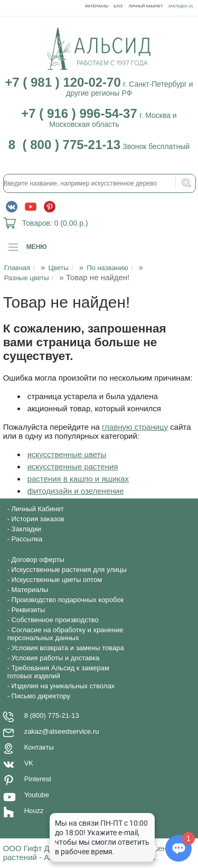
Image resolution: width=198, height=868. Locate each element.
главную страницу (135, 427)
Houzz (34, 811)
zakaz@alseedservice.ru (62, 731)
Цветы (58, 268)
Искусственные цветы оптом (57, 580)
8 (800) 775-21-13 (52, 715)
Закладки (26, 529)
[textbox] (100, 183)
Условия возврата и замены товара (68, 648)
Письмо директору (41, 696)
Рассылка (27, 539)
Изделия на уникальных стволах (63, 686)
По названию (107, 268)
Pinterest (38, 779)
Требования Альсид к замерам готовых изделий (58, 672)
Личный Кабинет (146, 6)
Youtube (37, 795)
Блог (118, 6)
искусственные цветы (67, 454)
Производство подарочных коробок (68, 600)
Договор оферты (38, 560)
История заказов (38, 519)
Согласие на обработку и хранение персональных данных (65, 634)
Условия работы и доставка (56, 658)
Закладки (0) (181, 6)
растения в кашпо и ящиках (78, 479)
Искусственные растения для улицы (69, 570)
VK (29, 763)
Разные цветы (27, 278)
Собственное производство (55, 620)
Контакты (39, 747)
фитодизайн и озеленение (76, 491)
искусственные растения (73, 467)
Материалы (97, 6)
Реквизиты (29, 610)
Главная (17, 268)
